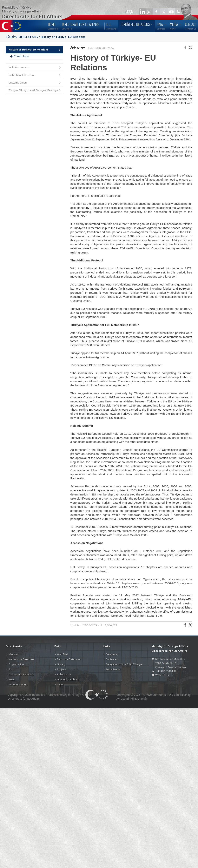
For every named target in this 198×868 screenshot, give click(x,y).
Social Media (113, 669)
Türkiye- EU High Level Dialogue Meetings (35, 90)
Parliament (112, 659)
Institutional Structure (35, 75)
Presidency (112, 654)
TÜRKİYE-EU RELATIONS (22, 37)
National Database (68, 679)
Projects (62, 669)
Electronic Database (69, 659)
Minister (13, 654)
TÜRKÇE (129, 12)
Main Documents (35, 68)
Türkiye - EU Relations (21, 674)
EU (10, 669)
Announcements (18, 684)
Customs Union (35, 83)
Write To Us (162, 675)
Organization (16, 664)
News (12, 679)
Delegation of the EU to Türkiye (124, 664)
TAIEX (60, 684)
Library (61, 664)
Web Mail (63, 654)
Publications (64, 674)
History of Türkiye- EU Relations (63, 37)
